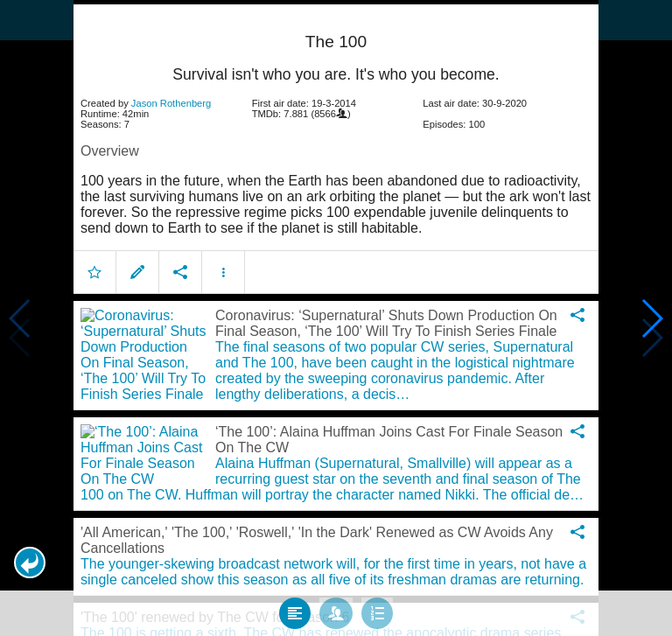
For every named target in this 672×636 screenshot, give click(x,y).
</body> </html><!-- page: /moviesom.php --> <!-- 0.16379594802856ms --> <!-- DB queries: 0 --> (336, 318)
